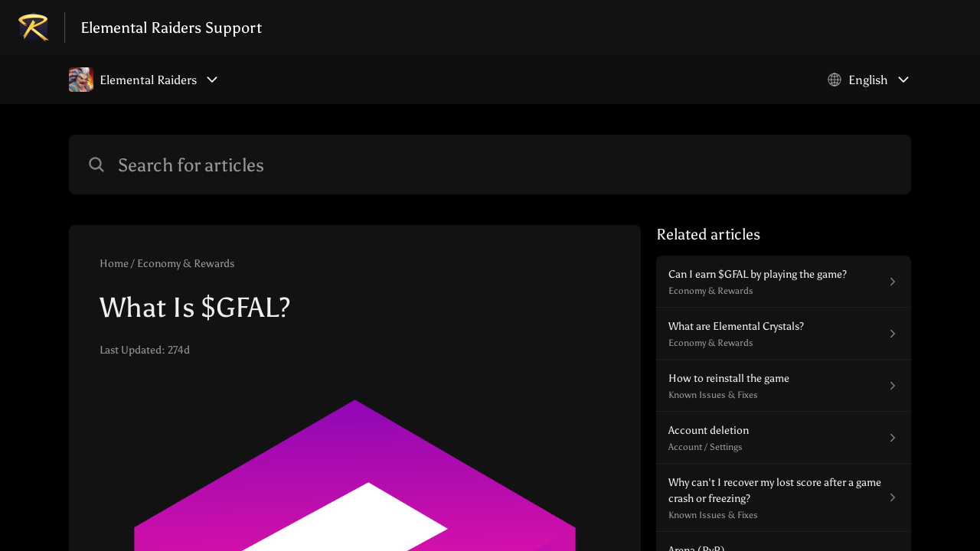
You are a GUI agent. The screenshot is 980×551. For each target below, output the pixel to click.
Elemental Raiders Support (171, 28)
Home (114, 264)
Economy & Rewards (186, 264)
